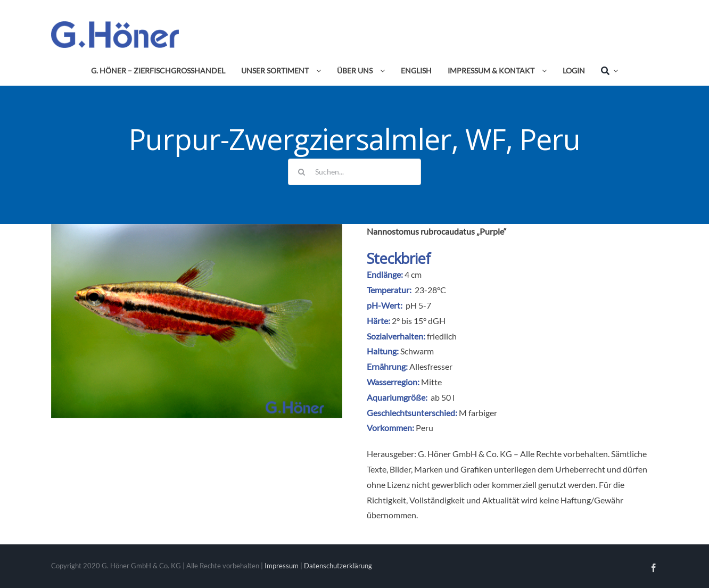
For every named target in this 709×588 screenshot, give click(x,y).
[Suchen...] (354, 172)
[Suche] (605, 71)
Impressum (282, 566)
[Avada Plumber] (115, 25)
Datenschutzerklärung (338, 566)
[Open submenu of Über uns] (381, 71)
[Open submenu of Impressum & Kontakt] (542, 71)
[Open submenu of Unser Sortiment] (317, 71)
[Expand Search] (614, 71)
